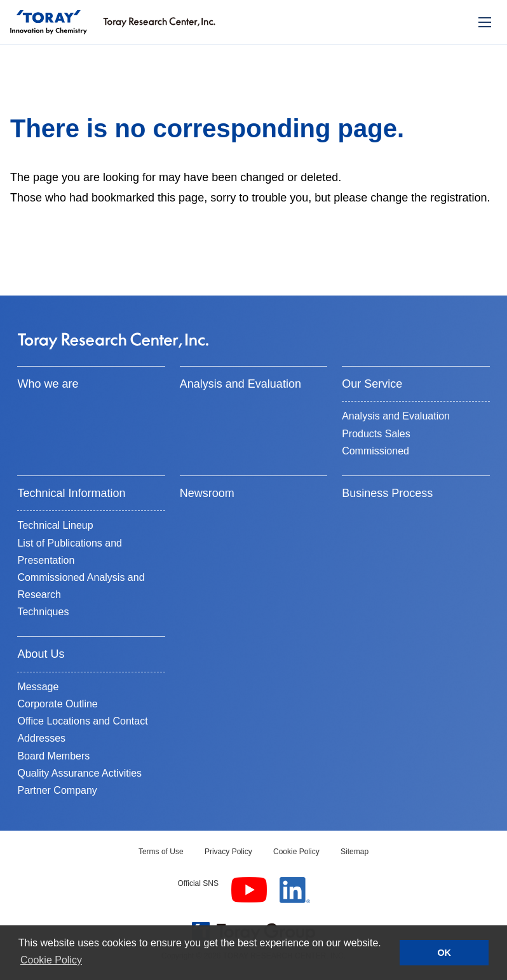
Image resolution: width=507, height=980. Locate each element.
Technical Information (71, 493)
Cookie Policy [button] (51, 960)
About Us (41, 654)
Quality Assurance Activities (79, 773)
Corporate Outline (57, 704)
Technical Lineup (55, 525)
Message (38, 687)
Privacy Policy (228, 852)
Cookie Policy (296, 852)
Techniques (43, 612)
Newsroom (207, 493)
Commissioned (375, 451)
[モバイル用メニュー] (485, 22)
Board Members (53, 756)
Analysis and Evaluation (240, 384)
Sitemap (355, 852)
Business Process (387, 493)
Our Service (372, 384)
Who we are (48, 384)
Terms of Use (161, 852)
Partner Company (57, 790)
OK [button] (444, 953)
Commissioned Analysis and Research (81, 586)
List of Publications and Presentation (70, 552)
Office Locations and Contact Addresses (82, 730)
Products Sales (376, 434)
